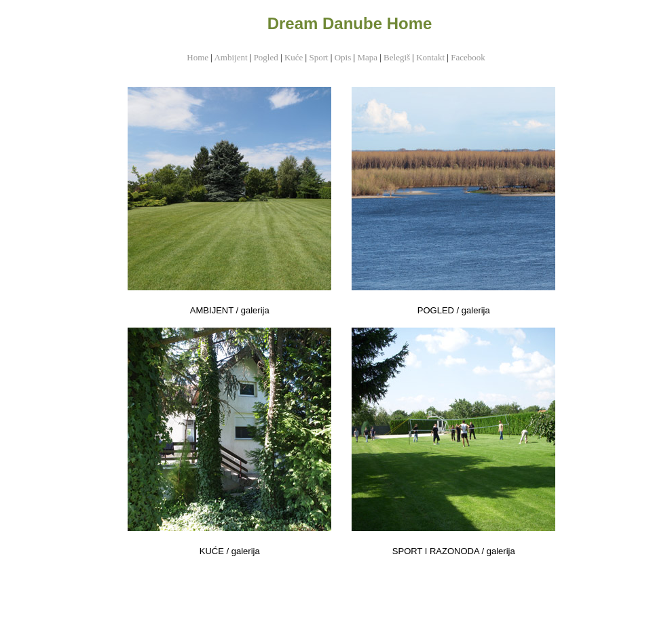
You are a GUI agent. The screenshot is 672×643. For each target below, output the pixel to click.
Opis (343, 57)
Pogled (266, 57)
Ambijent (230, 57)
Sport (318, 57)
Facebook (468, 57)
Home (198, 57)
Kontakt (430, 57)
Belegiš (397, 57)
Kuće (294, 57)
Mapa (368, 57)
